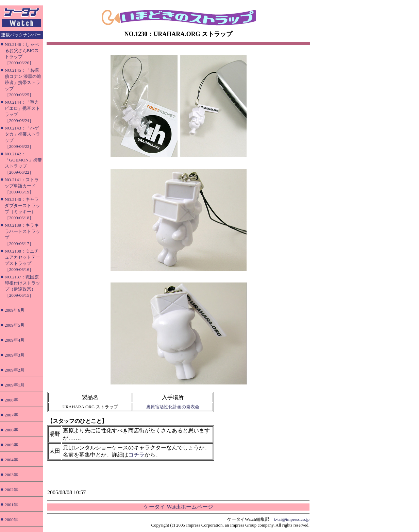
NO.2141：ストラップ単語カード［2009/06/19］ (22, 186)
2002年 (11, 490)
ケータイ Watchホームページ (178, 507)
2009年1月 (15, 385)
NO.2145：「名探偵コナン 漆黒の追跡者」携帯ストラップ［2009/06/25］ (23, 82)
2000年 (11, 520)
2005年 (11, 445)
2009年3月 (15, 355)
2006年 (11, 430)
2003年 (11, 475)
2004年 (11, 460)
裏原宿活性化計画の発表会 (173, 407)
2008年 (11, 400)
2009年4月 (15, 340)
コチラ (136, 455)
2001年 (11, 505)
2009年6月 (15, 310)
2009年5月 (15, 325)
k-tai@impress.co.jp (292, 519)
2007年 (11, 415)
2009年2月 (15, 370)
